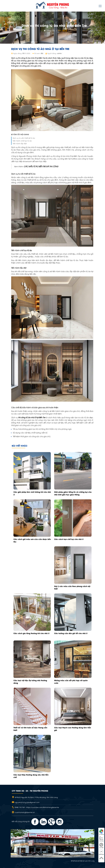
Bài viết (61, 30)
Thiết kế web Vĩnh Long (87, 861)
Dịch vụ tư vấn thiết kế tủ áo (24, 138)
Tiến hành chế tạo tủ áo (22, 141)
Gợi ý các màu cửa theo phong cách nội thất (72, 587)
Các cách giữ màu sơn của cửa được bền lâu (32, 540)
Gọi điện (101, 845)
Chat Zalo (101, 839)
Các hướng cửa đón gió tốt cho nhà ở (71, 633)
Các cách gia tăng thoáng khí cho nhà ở (31, 633)
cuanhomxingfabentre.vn (24, 812)
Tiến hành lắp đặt (20, 143)
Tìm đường (101, 832)
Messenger (101, 852)
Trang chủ (49, 30)
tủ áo (30, 250)
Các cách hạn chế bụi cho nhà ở (69, 539)
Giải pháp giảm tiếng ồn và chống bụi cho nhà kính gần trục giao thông (73, 493)
